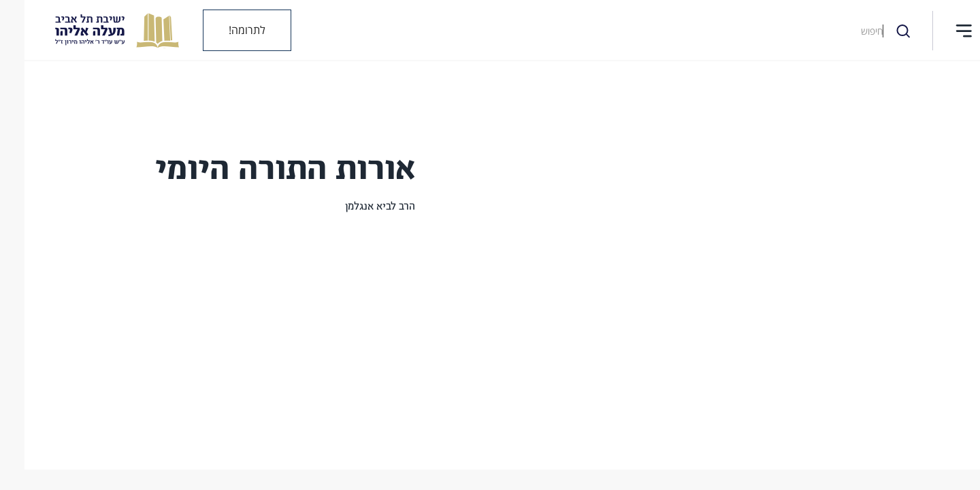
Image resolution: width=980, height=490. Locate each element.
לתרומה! (223, 30)
